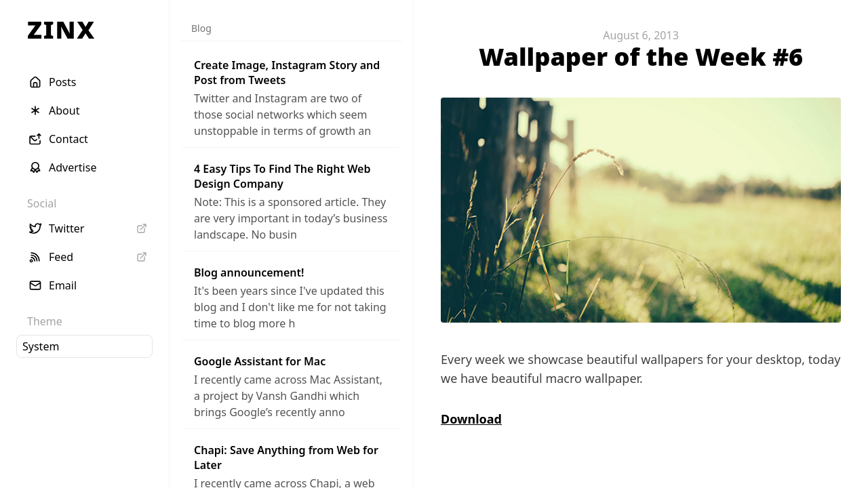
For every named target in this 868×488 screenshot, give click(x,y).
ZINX (61, 29)
